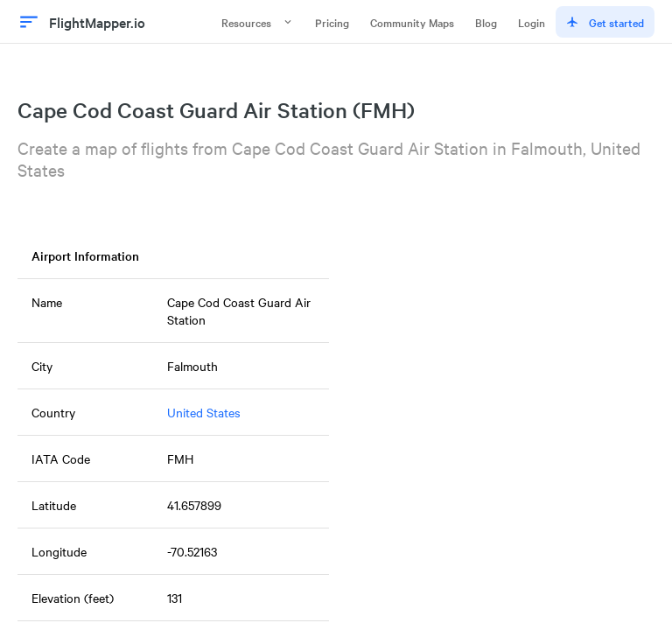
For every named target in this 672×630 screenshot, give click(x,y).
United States (204, 412)
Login (532, 22)
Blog (486, 22)
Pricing (332, 22)
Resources (258, 22)
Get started (605, 22)
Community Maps (412, 22)
